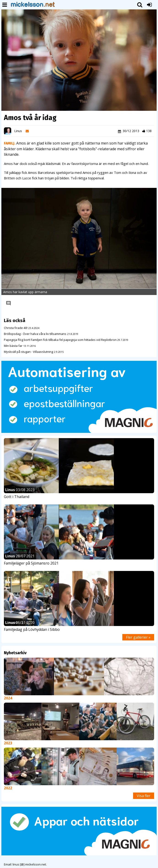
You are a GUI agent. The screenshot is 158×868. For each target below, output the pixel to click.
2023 (8, 743)
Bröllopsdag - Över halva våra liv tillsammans (35, 334)
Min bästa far (13, 346)
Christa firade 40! (16, 328)
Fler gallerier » (138, 637)
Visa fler (144, 796)
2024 (8, 698)
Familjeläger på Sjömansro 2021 (31, 563)
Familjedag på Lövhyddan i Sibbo (32, 629)
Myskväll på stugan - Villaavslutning (28, 352)
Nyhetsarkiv (15, 653)
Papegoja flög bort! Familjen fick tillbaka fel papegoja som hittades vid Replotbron (61, 340)
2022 (8, 788)
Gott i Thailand (17, 497)
